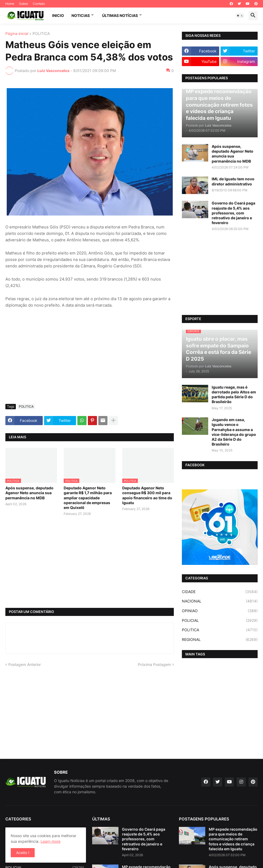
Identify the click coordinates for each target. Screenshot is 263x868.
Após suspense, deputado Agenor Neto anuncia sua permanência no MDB (29, 493)
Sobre (24, 4)
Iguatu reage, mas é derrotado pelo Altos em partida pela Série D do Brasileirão (234, 394)
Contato (39, 4)
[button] (240, 16)
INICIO (58, 15)
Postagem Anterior (25, 664)
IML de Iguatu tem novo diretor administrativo (233, 181)
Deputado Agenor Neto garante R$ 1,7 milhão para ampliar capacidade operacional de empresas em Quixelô (88, 498)
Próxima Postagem (154, 664)
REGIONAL (220, 640)
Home (10, 4)
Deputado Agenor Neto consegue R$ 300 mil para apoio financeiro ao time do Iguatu (147, 495)
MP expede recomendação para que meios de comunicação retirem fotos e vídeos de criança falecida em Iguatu (233, 839)
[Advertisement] (90, 360)
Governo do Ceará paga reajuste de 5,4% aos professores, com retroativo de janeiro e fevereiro (233, 213)
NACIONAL (220, 601)
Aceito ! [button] (23, 853)
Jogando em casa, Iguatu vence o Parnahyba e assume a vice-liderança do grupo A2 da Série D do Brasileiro (234, 432)
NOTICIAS (81, 15)
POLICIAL (220, 620)
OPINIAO (220, 611)
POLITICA (41, 34)
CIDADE (220, 592)
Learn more (51, 841)
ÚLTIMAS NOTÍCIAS (120, 15)
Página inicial (17, 34)
